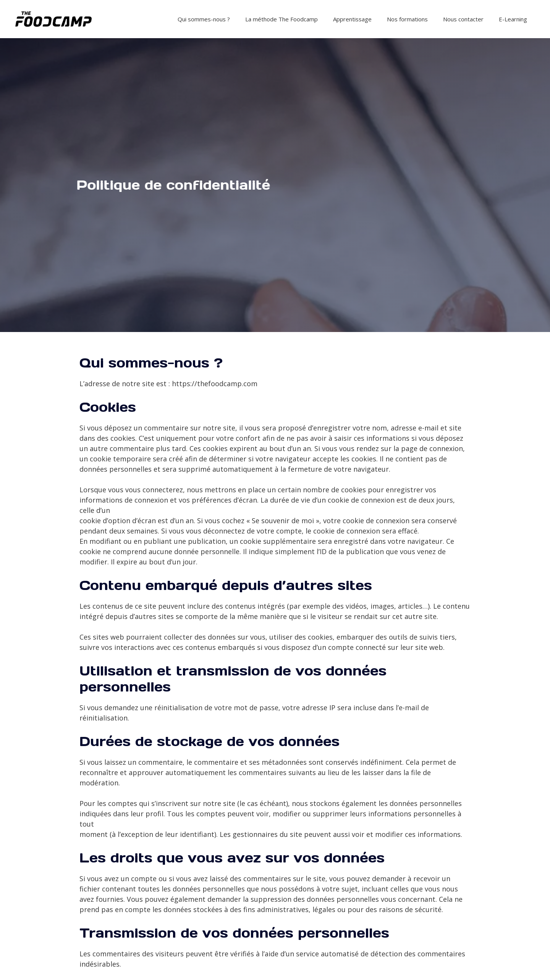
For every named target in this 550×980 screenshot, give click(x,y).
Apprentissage (352, 19)
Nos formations (407, 19)
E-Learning (513, 19)
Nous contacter (463, 19)
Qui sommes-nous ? (204, 19)
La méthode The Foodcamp (281, 19)
